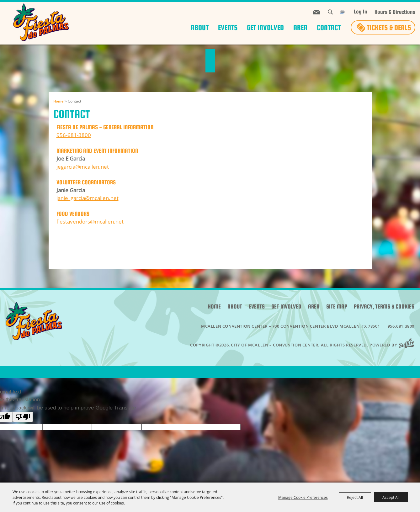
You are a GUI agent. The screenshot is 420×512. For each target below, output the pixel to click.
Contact (329, 27)
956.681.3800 (401, 326)
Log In (361, 12)
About (200, 27)
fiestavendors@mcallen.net (90, 222)
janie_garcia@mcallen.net (88, 198)
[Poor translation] (23, 417)
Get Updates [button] (316, 12)
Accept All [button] (391, 497)
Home (58, 101)
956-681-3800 (74, 135)
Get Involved (265, 27)
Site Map (337, 306)
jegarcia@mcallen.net (83, 167)
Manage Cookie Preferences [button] (303, 497)
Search (330, 12)
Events (228, 27)
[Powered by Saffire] (408, 345)
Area (300, 27)
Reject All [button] (355, 497)
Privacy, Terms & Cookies (384, 306)
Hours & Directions (395, 12)
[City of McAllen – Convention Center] (41, 22)
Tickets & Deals (389, 27)
